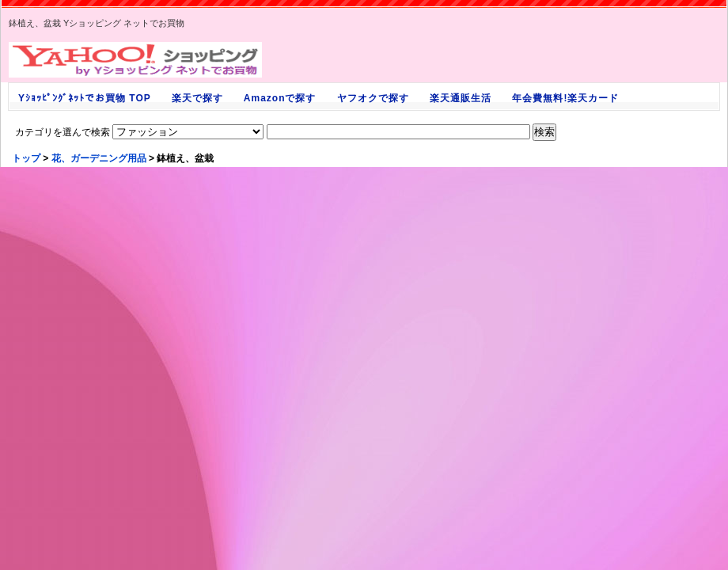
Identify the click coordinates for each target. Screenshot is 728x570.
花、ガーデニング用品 (99, 158)
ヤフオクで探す (373, 98)
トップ (26, 158)
